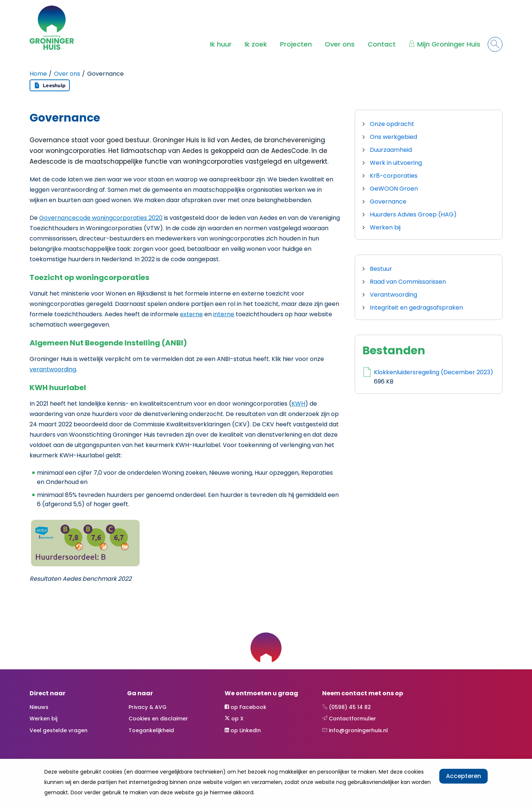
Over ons (340, 44)
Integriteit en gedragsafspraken (416, 308)
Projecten (296, 44)
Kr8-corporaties (394, 176)
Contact (382, 44)
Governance (388, 202)
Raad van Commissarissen (408, 282)
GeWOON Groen (394, 189)
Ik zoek (256, 44)
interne (224, 314)
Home (38, 74)
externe (191, 314)
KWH (298, 404)
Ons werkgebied (393, 137)
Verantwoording (393, 295)
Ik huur (221, 44)
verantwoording (53, 369)
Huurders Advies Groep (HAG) (413, 214)
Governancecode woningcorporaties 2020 (101, 218)
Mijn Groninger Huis (449, 44)
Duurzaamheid (391, 150)
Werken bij (385, 227)
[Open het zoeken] (495, 44)
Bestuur (381, 269)
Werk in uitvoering (396, 163)
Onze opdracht (392, 124)
